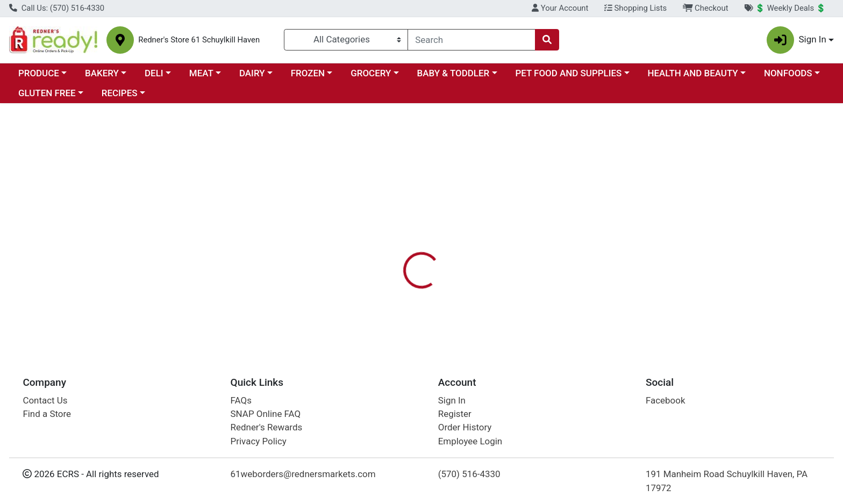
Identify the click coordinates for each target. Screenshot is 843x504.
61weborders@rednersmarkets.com (303, 474)
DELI (154, 73)
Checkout (706, 8)
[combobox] (471, 40)
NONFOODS (788, 73)
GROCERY (371, 73)
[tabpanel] (597, 249)
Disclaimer (432, 196)
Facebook (666, 400)
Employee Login (470, 441)
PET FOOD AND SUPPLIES (568, 73)
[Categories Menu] (346, 40)
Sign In (452, 400)
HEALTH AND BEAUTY (693, 73)
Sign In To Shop (716, 156)
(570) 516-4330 (469, 474)
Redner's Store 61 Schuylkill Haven (199, 40)
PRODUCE (39, 73)
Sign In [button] (796, 40)
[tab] (381, 196)
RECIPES (120, 93)
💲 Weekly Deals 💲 (785, 8)
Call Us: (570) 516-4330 (57, 8)
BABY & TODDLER (453, 73)
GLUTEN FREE (47, 93)
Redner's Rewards (267, 427)
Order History (465, 427)
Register (455, 414)
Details (381, 196)
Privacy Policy (259, 441)
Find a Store (47, 414)
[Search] (471, 40)
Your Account (560, 8)
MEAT (201, 73)
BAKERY (102, 73)
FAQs (241, 400)
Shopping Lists (635, 8)
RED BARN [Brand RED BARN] (485, 250)
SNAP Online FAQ (266, 414)
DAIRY (252, 73)
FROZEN (308, 73)
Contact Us (45, 400)
